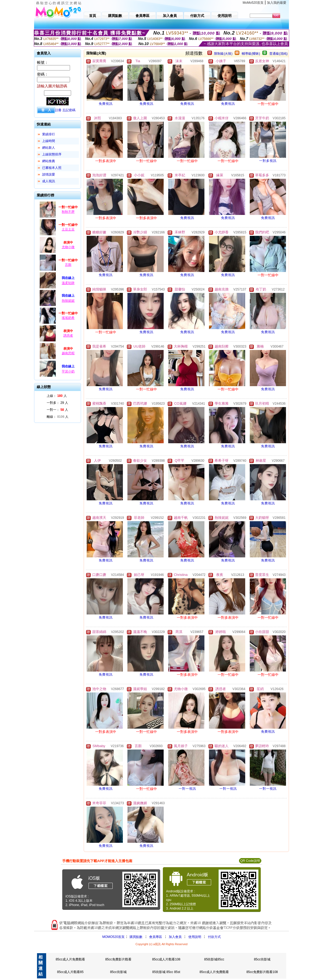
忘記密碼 (69, 110)
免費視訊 (106, 104)
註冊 (58, 110)
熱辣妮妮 (68, 301)
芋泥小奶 (68, 371)
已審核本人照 (52, 168)
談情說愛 (49, 174)
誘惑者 (68, 336)
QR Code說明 (250, 861)
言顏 (68, 265)
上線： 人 (57, 396)
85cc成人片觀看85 (70, 972)
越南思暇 (68, 353)
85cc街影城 (262, 959)
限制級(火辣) (223, 54)
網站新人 (49, 148)
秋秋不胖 (68, 212)
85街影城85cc (214, 959)
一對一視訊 (187, 789)
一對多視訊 (268, 161)
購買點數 (136, 937)
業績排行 (49, 134)
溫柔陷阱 (68, 283)
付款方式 (214, 937)
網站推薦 (49, 161)
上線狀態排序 (52, 154)
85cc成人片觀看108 (166, 959)
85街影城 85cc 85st (166, 972)
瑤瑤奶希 (68, 318)
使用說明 (195, 937)
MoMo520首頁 (253, 3)
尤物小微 (68, 247)
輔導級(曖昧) (251, 54)
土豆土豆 (68, 229)
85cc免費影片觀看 (118, 959)
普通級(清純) (278, 54)
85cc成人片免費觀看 (70, 959)
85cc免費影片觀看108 (262, 972)
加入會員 (175, 937)
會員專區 (156, 937)
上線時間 (49, 141)
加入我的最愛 (277, 3)
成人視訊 (49, 181)
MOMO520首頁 (113, 937)
